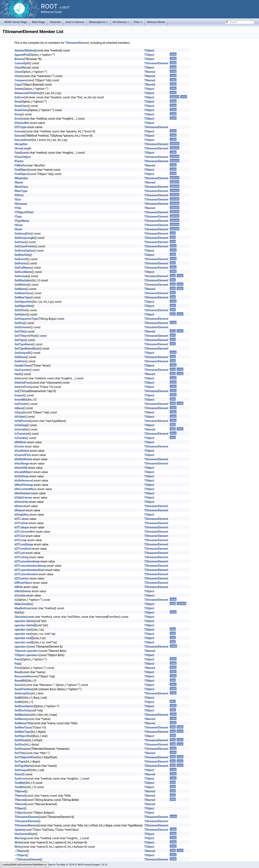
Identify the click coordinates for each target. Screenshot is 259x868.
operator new (23, 630)
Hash (18, 374)
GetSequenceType (26, 319)
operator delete (24, 621)
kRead (19, 506)
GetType (20, 340)
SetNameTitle (23, 723)
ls (16, 600)
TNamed (150, 72)
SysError (20, 779)
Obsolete (20, 617)
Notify (18, 613)
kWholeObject (23, 583)
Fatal (18, 153)
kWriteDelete (23, 591)
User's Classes (75, 22)
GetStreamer (23, 327)
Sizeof (19, 774)
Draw (18, 102)
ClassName (22, 68)
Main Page (38, 22)
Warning (20, 838)
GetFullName (23, 268)
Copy (18, 85)
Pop (17, 664)
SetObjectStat (23, 736)
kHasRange (22, 464)
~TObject (20, 855)
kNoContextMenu (26, 489)
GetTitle (20, 332)
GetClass (20, 242)
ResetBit (20, 681)
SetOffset (21, 740)
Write (18, 842)
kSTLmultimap (24, 544)
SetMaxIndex (23, 715)
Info (17, 378)
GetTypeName (24, 344)
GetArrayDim (23, 234)
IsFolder (20, 417)
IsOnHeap (21, 425)
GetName (21, 289)
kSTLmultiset (23, 549)
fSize (18, 200)
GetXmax (20, 357)
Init (17, 391)
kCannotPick (23, 455)
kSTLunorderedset (26, 574)
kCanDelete (22, 451)
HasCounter (22, 370)
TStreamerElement (77, 43)
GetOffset (21, 310)
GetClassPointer (25, 246)
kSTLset (20, 553)
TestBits (20, 787)
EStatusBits (22, 123)
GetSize (20, 323)
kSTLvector (22, 578)
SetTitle (20, 753)
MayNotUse (22, 608)
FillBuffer (20, 165)
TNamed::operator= (27, 651)
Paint (18, 659)
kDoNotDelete (23, 459)
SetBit (18, 698)
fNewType (21, 191)
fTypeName (22, 221)
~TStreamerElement (27, 859)
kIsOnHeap (22, 476)
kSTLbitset (21, 523)
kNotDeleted (22, 493)
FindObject (21, 170)
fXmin (18, 229)
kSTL (18, 519)
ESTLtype (21, 127)
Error (18, 119)
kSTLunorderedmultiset (30, 570)
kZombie (20, 595)
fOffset (19, 195)
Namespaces (99, 23)
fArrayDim (21, 144)
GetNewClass (23, 293)
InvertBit (20, 400)
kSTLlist (20, 536)
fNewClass (21, 187)
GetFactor (21, 263)
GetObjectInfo (23, 302)
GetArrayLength (25, 238)
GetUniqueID (23, 353)
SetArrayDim (23, 693)
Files (138, 23)
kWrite (19, 587)
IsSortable (21, 429)
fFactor (19, 161)
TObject (149, 50)
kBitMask (21, 442)
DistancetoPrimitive (27, 93)
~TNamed (21, 851)
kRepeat (20, 510)
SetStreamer (23, 749)
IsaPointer (21, 404)
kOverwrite (21, 502)
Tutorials (55, 22)
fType (18, 217)
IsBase (19, 408)
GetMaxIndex (23, 280)
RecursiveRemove (26, 676)
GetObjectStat (23, 306)
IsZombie (21, 438)
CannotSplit (22, 63)
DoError (19, 97)
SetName (20, 719)
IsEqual (19, 412)
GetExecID (21, 259)
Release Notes (156, 22)
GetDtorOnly (22, 255)
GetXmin (20, 361)
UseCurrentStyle (25, 834)
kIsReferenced (24, 481)
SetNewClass (23, 727)
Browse (19, 59)
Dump (18, 114)
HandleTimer (23, 366)
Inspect (19, 395)
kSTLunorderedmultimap (30, 566)
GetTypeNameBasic (27, 349)
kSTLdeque (22, 527)
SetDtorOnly (22, 710)
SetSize (19, 745)
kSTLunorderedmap (27, 561)
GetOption (21, 314)
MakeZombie (23, 604)
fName (19, 182)
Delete (19, 89)
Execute (20, 131)
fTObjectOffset (24, 212)
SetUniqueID (22, 770)
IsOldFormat (22, 421)
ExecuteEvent (23, 140)
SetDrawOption (24, 706)
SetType (20, 762)
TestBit (19, 783)
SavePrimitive (23, 689)
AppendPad (22, 55)
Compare (20, 80)
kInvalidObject (24, 472)
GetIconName (23, 272)
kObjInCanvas (23, 498)
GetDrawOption (24, 251)
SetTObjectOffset (26, 757)
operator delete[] (25, 625)
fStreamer (21, 204)
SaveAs (19, 685)
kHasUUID (21, 468)
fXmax (19, 225)
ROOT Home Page (16, 22)
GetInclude (21, 276)
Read (18, 672)
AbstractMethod (25, 50)
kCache (19, 446)
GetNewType (23, 297)
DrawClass (21, 106)
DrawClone (21, 110)
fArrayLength (23, 148)
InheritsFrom (23, 383)
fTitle (18, 208)
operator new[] (24, 638)
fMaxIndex (21, 178)
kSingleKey (22, 515)
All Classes (121, 23)
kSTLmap (21, 540)
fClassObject (23, 157)
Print (18, 668)
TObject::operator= (27, 655)
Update (19, 830)
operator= (21, 647)
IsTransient (22, 434)
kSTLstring (22, 557)
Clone (18, 76)
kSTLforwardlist (25, 532)
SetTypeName (24, 766)
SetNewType (23, 732)
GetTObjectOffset (26, 336)
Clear (18, 72)
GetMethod (22, 285)
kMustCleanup (24, 485)
